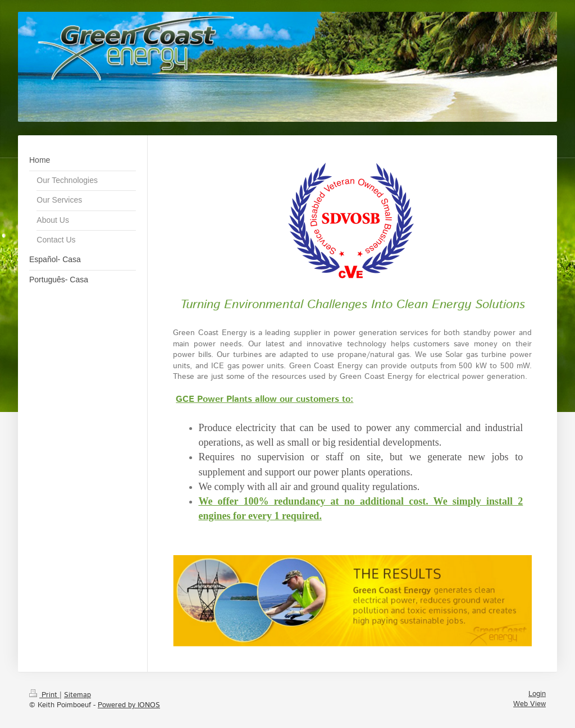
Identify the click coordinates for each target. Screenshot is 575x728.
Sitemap (77, 695)
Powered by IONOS (129, 705)
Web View (530, 704)
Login (537, 694)
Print (44, 695)
